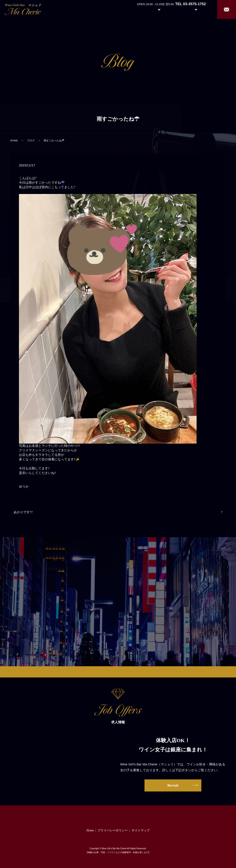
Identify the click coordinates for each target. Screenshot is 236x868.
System (156, 9)
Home (120, 9)
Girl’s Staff (176, 9)
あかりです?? (23, 512)
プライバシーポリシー (113, 830)
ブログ (31, 141)
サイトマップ (141, 830)
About (136, 9)
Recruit (200, 9)
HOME (14, 141)
